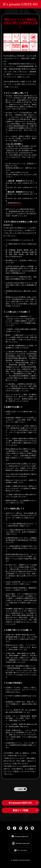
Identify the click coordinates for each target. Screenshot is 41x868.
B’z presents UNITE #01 (20, 4)
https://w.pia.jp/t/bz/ (14, 205)
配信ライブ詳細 (21, 810)
